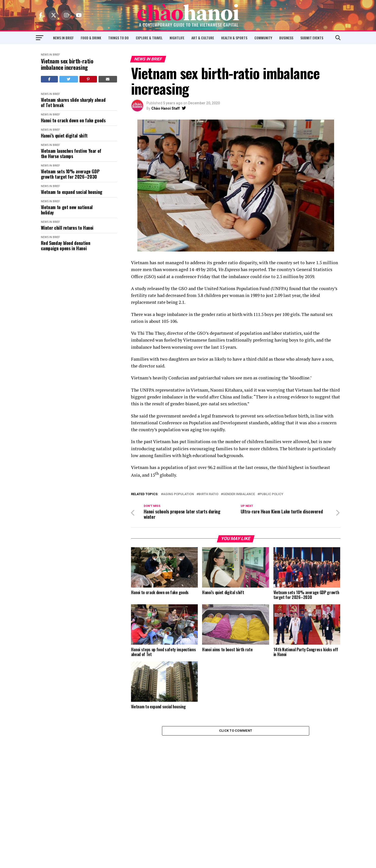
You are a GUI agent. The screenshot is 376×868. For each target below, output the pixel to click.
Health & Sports (234, 38)
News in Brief (63, 38)
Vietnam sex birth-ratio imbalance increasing (67, 64)
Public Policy (271, 494)
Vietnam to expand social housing (72, 192)
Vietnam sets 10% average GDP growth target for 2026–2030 (70, 174)
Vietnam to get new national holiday (67, 210)
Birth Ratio (208, 494)
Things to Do (118, 38)
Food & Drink (91, 38)
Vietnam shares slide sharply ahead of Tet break (73, 102)
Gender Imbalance (239, 494)
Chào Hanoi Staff (166, 108)
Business (286, 38)
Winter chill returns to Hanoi (67, 228)
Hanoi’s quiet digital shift (64, 136)
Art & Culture (203, 38)
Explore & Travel (149, 38)
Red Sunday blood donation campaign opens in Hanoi (66, 246)
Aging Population (178, 494)
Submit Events (312, 38)
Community (263, 38)
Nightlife (177, 38)
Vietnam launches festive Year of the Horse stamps (71, 153)
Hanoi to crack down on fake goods (73, 120)
